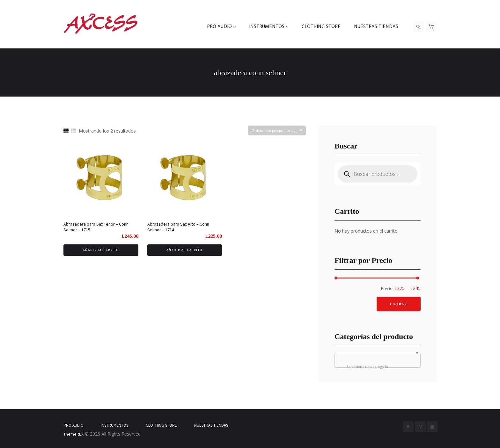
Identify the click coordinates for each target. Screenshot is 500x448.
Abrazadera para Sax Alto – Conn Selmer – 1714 (178, 227)
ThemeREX (74, 434)
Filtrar (399, 304)
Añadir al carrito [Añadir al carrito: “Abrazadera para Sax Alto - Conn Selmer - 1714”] (184, 250)
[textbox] (378, 367)
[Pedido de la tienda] (277, 130)
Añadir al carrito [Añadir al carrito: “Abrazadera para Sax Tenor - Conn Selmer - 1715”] (101, 250)
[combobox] (378, 360)
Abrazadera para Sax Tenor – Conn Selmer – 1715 (96, 227)
